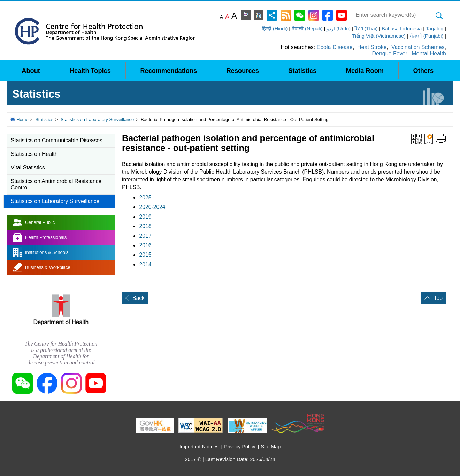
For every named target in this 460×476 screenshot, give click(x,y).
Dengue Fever (389, 54)
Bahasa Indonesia (402, 29)
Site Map (271, 447)
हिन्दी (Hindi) (275, 29)
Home (22, 119)
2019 (145, 217)
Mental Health (429, 54)
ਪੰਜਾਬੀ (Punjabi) (427, 36)
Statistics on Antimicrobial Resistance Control (56, 184)
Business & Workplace (48, 267)
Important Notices (199, 447)
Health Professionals (46, 237)
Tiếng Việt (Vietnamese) (379, 36)
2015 (145, 255)
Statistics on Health (34, 154)
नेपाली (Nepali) (307, 29)
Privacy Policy (240, 447)
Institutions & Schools (47, 252)
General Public (40, 222)
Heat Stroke (372, 47)
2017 (145, 236)
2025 (145, 198)
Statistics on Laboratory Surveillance (97, 119)
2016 (145, 245)
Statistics (44, 119)
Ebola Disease (335, 47)
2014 (145, 265)
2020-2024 (152, 207)
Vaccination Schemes (418, 47)
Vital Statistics (28, 168)
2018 (145, 226)
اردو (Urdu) (339, 29)
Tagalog (435, 29)
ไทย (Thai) (366, 29)
